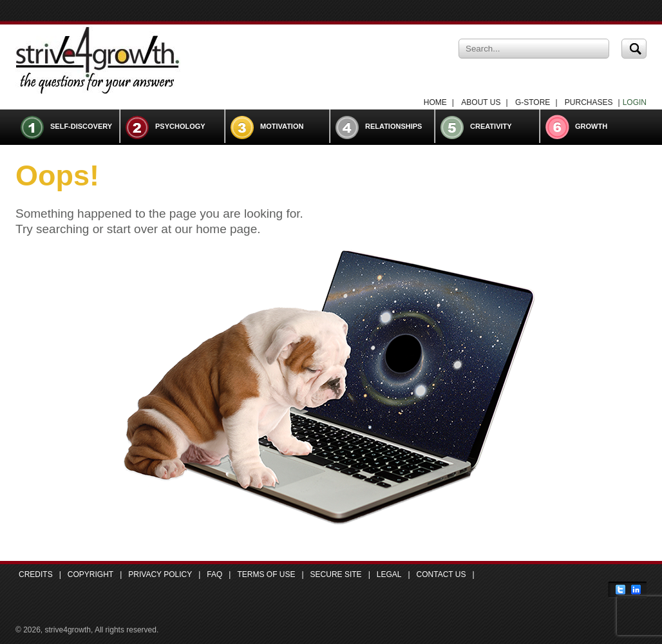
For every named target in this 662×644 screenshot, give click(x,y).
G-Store (533, 102)
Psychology (180, 126)
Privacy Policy (160, 574)
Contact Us (441, 574)
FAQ (214, 574)
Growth (591, 126)
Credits (36, 574)
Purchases (589, 102)
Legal (389, 574)
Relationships (393, 126)
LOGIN (635, 102)
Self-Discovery (81, 126)
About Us (481, 102)
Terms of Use (266, 574)
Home (435, 102)
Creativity (491, 126)
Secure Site (336, 574)
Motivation (282, 126)
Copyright (90, 574)
